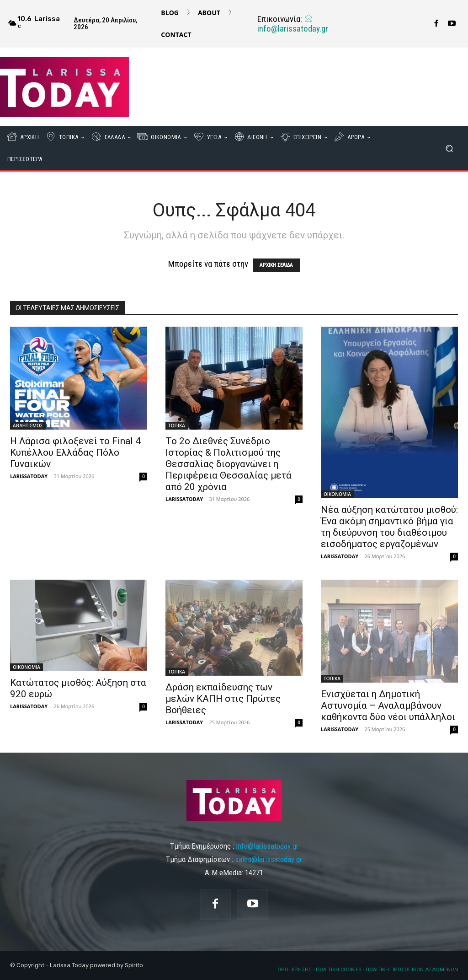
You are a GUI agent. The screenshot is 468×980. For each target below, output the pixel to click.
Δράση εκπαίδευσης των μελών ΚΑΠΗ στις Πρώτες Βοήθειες (223, 699)
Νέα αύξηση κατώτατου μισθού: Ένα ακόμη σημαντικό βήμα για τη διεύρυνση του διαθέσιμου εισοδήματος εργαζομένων (389, 527)
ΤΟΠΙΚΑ (177, 425)
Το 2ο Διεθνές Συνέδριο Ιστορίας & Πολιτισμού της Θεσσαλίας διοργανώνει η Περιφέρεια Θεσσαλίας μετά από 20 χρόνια (229, 464)
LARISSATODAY (29, 476)
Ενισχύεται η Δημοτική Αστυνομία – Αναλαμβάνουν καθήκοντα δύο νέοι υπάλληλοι (388, 705)
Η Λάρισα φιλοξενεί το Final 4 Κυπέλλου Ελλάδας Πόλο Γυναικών (75, 452)
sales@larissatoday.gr (269, 859)
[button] (449, 148)
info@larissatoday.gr (293, 24)
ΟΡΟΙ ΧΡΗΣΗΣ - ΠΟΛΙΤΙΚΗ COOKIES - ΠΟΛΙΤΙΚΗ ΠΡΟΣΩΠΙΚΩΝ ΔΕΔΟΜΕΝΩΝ (368, 970)
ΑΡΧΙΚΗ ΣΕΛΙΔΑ (276, 265)
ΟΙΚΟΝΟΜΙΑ (337, 494)
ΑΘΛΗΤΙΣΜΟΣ (28, 425)
